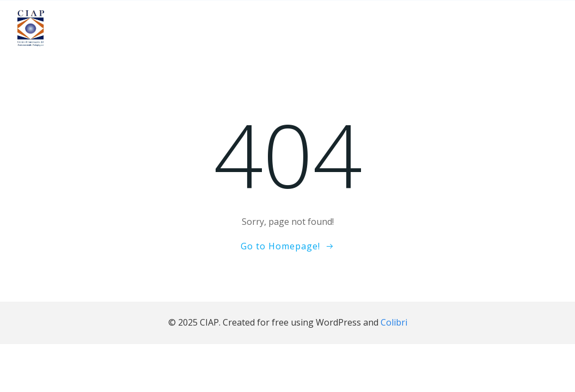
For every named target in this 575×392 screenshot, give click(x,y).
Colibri (394, 322)
